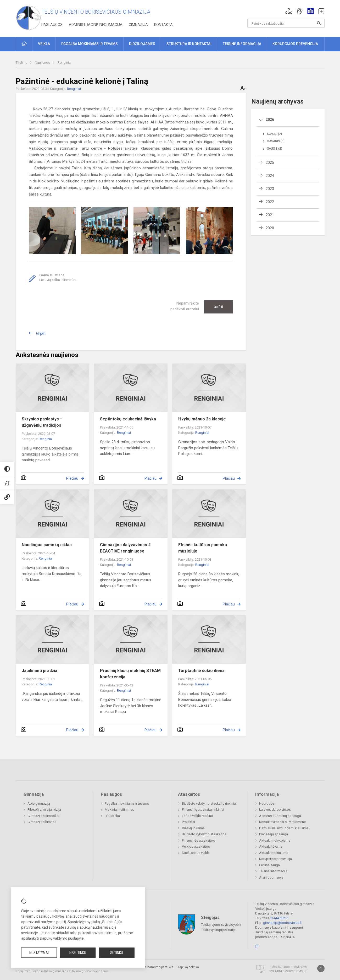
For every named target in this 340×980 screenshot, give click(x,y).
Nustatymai (39, 953)
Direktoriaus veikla (196, 853)
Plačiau (72, 478)
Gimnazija (138, 25)
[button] (289, 11)
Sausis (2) (275, 149)
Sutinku (117, 953)
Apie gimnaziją (39, 803)
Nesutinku (78, 953)
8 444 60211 (280, 918)
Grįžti (41, 334)
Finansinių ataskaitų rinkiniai (203, 810)
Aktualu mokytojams (275, 840)
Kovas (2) (274, 134)
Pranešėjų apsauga (274, 834)
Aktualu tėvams (271, 846)
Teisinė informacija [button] (242, 44)
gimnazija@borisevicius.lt (282, 923)
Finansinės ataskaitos (198, 840)
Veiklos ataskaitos (196, 846)
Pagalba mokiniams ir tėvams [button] (90, 44)
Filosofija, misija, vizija (44, 810)
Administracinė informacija (96, 25)
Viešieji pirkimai (194, 828)
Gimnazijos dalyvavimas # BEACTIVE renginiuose (126, 548)
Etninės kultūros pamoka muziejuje (203, 548)
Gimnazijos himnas (42, 822)
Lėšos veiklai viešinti (197, 816)
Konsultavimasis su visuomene (282, 822)
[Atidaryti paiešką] (319, 23)
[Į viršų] (321, 968)
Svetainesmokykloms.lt (288, 971)
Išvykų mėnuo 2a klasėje (202, 419)
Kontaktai (164, 25)
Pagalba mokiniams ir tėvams (127, 803)
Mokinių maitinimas (119, 810)
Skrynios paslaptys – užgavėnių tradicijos (42, 422)
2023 (270, 189)
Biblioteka (112, 816)
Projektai (188, 822)
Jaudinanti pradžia (40, 671)
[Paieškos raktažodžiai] (286, 23)
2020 (270, 228)
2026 (270, 120)
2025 (270, 163)
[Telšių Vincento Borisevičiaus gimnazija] (29, 17)
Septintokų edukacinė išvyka (128, 419)
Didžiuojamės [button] (142, 44)
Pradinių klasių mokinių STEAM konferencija (130, 674)
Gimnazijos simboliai (43, 816)
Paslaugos (52, 25)
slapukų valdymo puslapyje (62, 938)
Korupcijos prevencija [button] (295, 44)
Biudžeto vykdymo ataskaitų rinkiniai (209, 803)
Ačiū (219, 307)
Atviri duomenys (271, 877)
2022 (270, 202)
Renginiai (65, 63)
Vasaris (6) (276, 141)
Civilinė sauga (269, 865)
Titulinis (22, 63)
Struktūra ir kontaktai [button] (189, 44)
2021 (270, 215)
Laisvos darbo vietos (275, 810)
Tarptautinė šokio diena (201, 671)
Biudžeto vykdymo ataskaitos (204, 834)
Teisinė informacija (273, 871)
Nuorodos (267, 803)
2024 (270, 176)
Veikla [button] (44, 44)
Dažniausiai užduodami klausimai (284, 828)
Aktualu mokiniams (274, 853)
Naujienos (43, 63)
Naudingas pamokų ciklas (47, 545)
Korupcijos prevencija (275, 859)
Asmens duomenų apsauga (280, 816)
